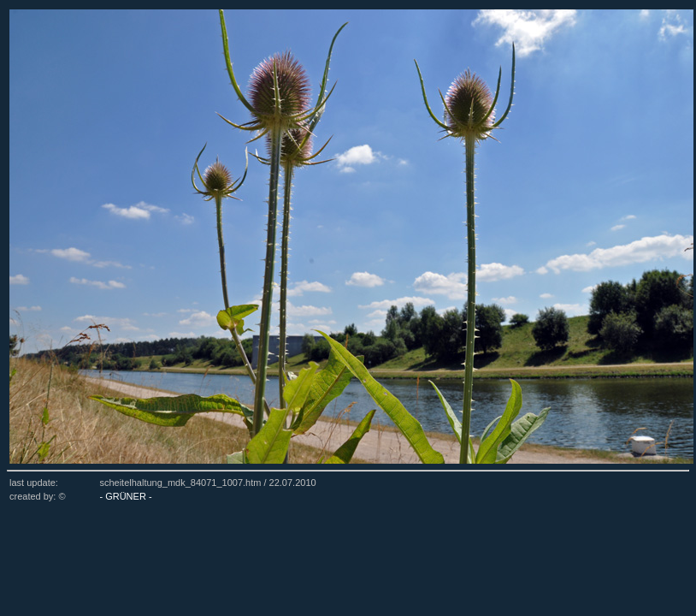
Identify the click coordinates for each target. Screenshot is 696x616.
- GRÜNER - (125, 496)
